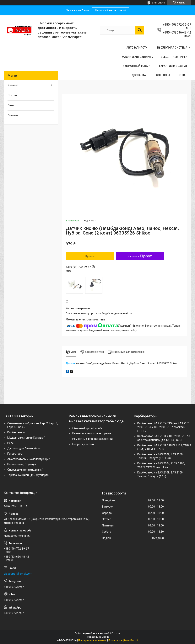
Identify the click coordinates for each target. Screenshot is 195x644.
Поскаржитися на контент (92, 640)
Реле (11, 443)
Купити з (140, 256)
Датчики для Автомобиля (24, 448)
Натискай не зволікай (110, 10)
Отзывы (13, 115)
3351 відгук (158, 3)
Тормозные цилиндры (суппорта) (28, 475)
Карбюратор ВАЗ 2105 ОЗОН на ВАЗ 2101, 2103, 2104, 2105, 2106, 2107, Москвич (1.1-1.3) (164, 427)
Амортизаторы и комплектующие (29, 459)
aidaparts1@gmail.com (18, 574)
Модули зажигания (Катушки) (26, 438)
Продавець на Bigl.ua (97, 637)
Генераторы (15, 454)
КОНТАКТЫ (163, 75)
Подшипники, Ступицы (22, 464)
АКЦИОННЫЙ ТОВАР (136, 66)
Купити (90, 256)
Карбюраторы (16, 432)
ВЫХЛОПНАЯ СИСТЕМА (172, 48)
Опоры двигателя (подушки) (25, 470)
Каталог (13, 85)
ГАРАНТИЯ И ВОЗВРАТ (173, 66)
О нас (11, 105)
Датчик (71, 363)
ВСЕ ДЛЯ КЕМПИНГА (174, 57)
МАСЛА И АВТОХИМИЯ (136, 57)
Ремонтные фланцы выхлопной (92, 439)
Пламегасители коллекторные (92, 433)
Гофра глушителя (83, 444)
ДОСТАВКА (139, 75)
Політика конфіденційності (123, 640)
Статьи (12, 95)
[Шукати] (140, 30)
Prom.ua (116, 633)
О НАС (183, 75)
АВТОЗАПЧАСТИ (137, 48)
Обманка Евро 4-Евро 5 (87, 428)
